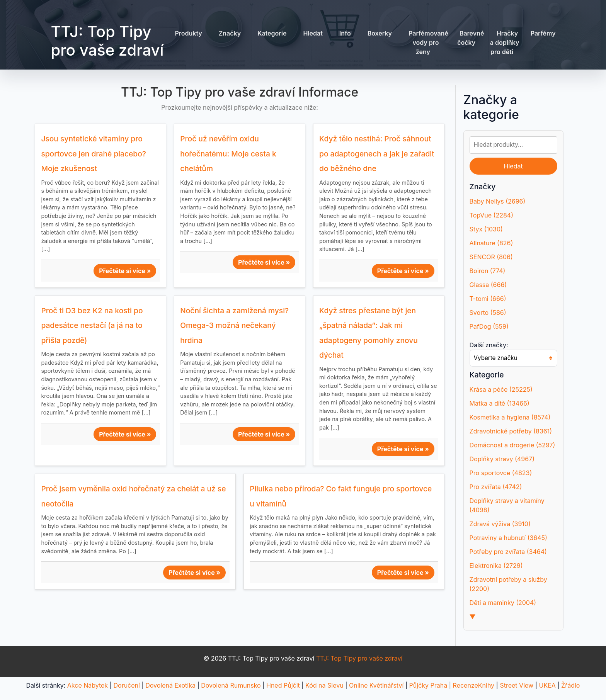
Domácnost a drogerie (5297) (512, 445)
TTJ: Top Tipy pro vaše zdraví (107, 41)
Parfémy (543, 33)
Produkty (188, 33)
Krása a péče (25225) (501, 389)
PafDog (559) (489, 326)
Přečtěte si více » (125, 271)
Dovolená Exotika (170, 685)
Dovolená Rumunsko (231, 685)
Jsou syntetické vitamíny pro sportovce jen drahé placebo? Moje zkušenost (94, 154)
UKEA (547, 685)
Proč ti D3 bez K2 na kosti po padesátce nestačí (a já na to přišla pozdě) (92, 325)
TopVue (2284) (491, 215)
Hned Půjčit (283, 685)
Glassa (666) (488, 285)
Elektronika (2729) (496, 566)
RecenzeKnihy (474, 685)
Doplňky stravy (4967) (502, 459)
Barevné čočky (471, 38)
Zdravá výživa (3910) (500, 524)
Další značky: (489, 345)
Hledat (313, 33)
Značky (230, 33)
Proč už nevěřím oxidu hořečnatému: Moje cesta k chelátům (228, 154)
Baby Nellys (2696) (498, 201)
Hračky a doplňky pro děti (505, 42)
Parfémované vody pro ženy (428, 42)
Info (345, 33)
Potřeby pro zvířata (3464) (508, 552)
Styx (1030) (486, 229)
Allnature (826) (491, 243)
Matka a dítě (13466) (500, 403)
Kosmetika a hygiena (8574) (510, 417)
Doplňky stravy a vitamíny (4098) (507, 505)
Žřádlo (570, 685)
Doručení (126, 685)
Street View (517, 685)
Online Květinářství (376, 685)
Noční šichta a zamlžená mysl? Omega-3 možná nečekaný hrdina (234, 325)
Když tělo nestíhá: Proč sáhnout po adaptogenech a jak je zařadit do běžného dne (377, 154)
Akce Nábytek (88, 685)
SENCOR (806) (491, 257)
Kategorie (272, 33)
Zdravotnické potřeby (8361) (511, 431)
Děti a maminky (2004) (503, 603)
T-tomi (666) (488, 299)
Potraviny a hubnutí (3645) (508, 538)
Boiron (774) (488, 271)
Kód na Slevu (324, 685)
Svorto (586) (488, 313)
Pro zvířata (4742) (496, 487)
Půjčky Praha (428, 685)
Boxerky (380, 33)
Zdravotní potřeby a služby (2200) (508, 584)
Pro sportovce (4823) (501, 473)
